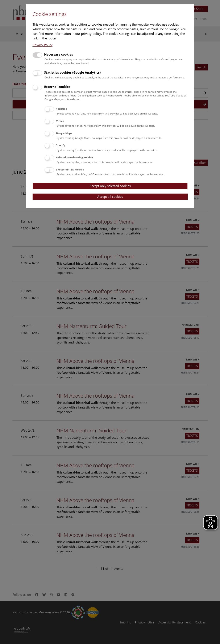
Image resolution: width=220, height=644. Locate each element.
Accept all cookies (110, 196)
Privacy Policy (43, 45)
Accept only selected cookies (110, 186)
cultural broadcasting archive (74, 157)
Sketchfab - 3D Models (70, 170)
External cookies (57, 87)
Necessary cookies (59, 54)
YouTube (62, 109)
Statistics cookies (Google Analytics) (72, 72)
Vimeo (60, 121)
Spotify (61, 145)
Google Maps (64, 133)
